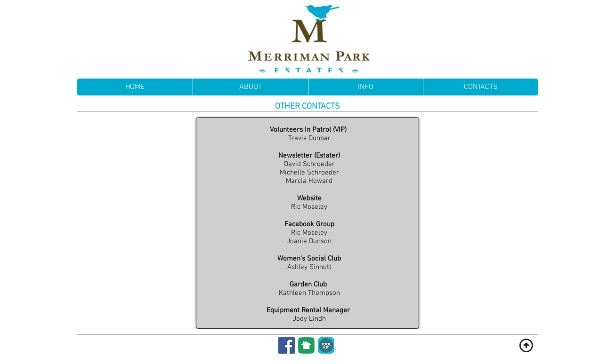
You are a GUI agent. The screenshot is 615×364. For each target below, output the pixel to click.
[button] (365, 87)
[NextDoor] (306, 345)
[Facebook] (287, 345)
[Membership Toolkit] (326, 345)
